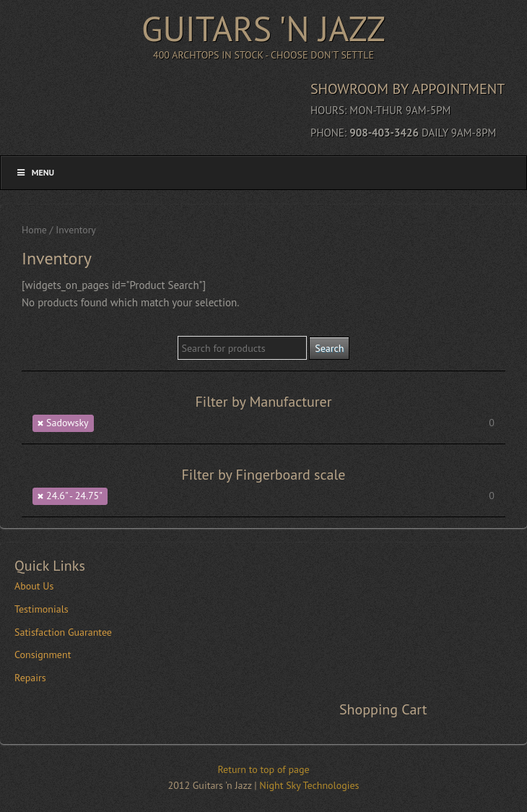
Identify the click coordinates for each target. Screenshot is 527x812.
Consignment (43, 655)
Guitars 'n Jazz (263, 28)
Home (34, 230)
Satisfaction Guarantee (63, 632)
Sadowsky (67, 423)
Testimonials (42, 609)
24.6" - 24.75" (74, 496)
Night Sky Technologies (309, 785)
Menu (35, 172)
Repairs (30, 678)
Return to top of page (263, 769)
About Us (34, 586)
